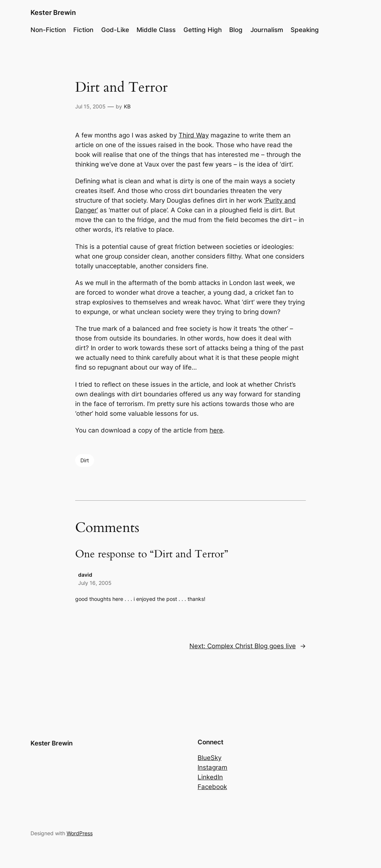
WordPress (80, 833)
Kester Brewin (53, 12)
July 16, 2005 (95, 583)
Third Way (194, 135)
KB (127, 106)
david (85, 575)
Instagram (212, 767)
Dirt (85, 460)
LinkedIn (210, 777)
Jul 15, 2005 (90, 106)
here (216, 430)
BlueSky (209, 758)
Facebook (212, 787)
